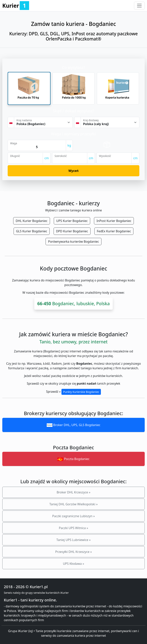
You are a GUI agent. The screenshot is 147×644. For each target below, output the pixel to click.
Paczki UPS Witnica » (74, 528)
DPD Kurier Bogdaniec (72, 231)
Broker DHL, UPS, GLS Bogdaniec (73, 425)
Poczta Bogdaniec (73, 459)
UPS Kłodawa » (74, 564)
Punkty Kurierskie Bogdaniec (81, 392)
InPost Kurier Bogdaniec (114, 221)
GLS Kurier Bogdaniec (32, 231)
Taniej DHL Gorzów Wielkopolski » (73, 504)
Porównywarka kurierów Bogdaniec (73, 242)
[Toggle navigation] (139, 6)
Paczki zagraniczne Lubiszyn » (73, 516)
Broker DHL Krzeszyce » (73, 492)
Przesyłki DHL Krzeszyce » (73, 552)
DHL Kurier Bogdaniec (32, 221)
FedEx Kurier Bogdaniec (114, 231)
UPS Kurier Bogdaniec (72, 221)
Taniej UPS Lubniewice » (74, 540)
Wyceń (74, 171)
